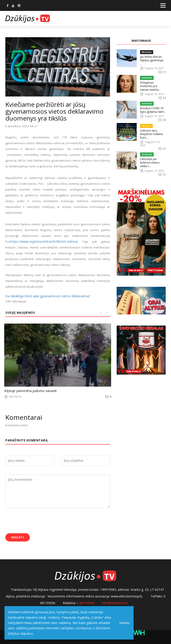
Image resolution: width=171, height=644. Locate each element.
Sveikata (147, 74)
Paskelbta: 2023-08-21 (22, 126)
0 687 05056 (86, 602)
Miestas (146, 52)
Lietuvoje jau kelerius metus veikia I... (153, 154)
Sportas (146, 119)
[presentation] (39, 520)
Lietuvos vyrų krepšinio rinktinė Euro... (151, 127)
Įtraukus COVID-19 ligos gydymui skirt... (152, 103)
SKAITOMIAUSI (141, 41)
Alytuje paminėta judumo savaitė (26, 390)
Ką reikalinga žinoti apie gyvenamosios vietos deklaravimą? (48, 296)
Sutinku (123, 623)
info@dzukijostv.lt (115, 602)
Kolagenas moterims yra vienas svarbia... (152, 81)
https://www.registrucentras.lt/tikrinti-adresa (40, 242)
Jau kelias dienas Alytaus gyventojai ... (152, 58)
